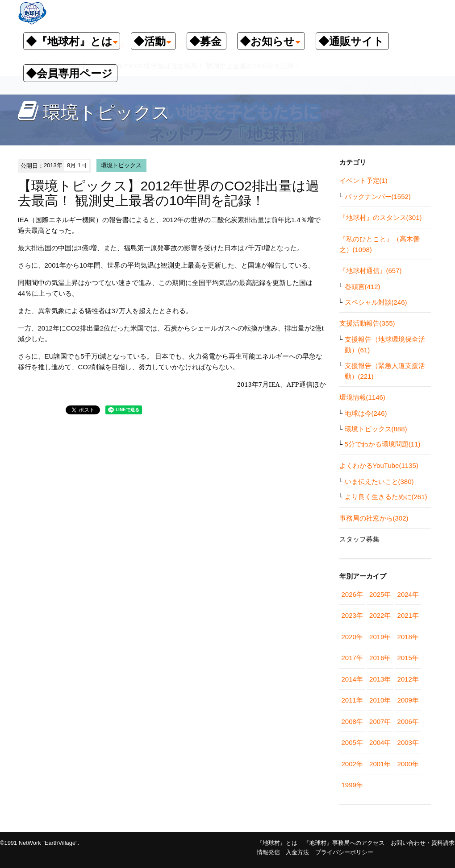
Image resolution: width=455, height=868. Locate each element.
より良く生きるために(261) (386, 497)
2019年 (380, 637)
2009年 (408, 700)
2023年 (352, 615)
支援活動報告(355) (367, 323)
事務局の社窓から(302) (374, 518)
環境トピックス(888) (376, 429)
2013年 (380, 679)
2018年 (408, 637)
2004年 (380, 742)
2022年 (380, 615)
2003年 (408, 742)
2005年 (352, 742)
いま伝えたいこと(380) (379, 482)
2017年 (352, 658)
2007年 (380, 721)
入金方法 (297, 852)
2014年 (352, 679)
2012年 (408, 679)
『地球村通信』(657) (371, 271)
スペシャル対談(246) (376, 302)
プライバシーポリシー (344, 852)
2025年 (380, 594)
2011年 (352, 700)
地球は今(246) (366, 413)
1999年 (352, 785)
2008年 (352, 721)
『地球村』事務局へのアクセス (344, 843)
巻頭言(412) (363, 287)
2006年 (408, 721)
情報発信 (268, 852)
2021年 (408, 615)
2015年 (408, 658)
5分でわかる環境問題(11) (383, 444)
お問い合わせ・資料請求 (423, 843)
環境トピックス (121, 165)
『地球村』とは (277, 843)
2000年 (408, 764)
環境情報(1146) (362, 397)
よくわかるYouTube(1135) (379, 465)
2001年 (380, 764)
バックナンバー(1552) (378, 196)
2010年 (380, 700)
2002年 (352, 764)
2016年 (380, 658)
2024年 (408, 594)
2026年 (352, 594)
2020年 (352, 637)
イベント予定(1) (363, 180)
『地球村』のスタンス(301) (381, 217)
